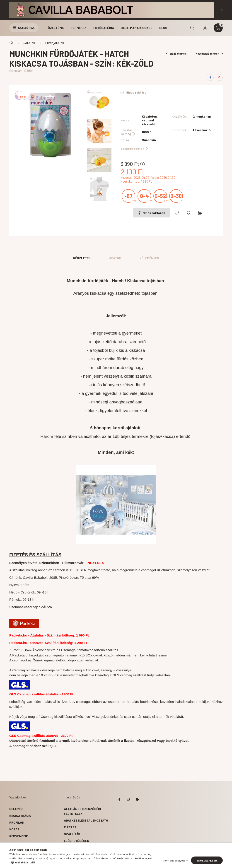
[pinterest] (219, 77)
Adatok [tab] (115, 258)
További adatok (134, 148)
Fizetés (70, 827)
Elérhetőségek (76, 841)
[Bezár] (222, 10)
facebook (119, 799)
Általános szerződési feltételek (82, 811)
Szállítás (72, 834)
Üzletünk (56, 28)
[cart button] (218, 28)
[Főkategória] (11, 43)
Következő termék (209, 53)
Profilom (17, 822)
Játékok (29, 43)
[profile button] (205, 28)
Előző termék (176, 53)
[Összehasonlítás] (177, 213)
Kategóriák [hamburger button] (24, 28)
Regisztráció (20, 816)
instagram (128, 799)
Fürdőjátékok (55, 43)
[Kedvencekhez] (188, 213)
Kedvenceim (19, 836)
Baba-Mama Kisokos (137, 28)
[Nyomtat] (200, 213)
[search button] (192, 28)
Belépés (16, 809)
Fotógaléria (104, 28)
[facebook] (210, 77)
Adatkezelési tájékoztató (86, 820)
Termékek (79, 28)
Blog (163, 28)
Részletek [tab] (82, 258)
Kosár (14, 829)
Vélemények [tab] (149, 258)
